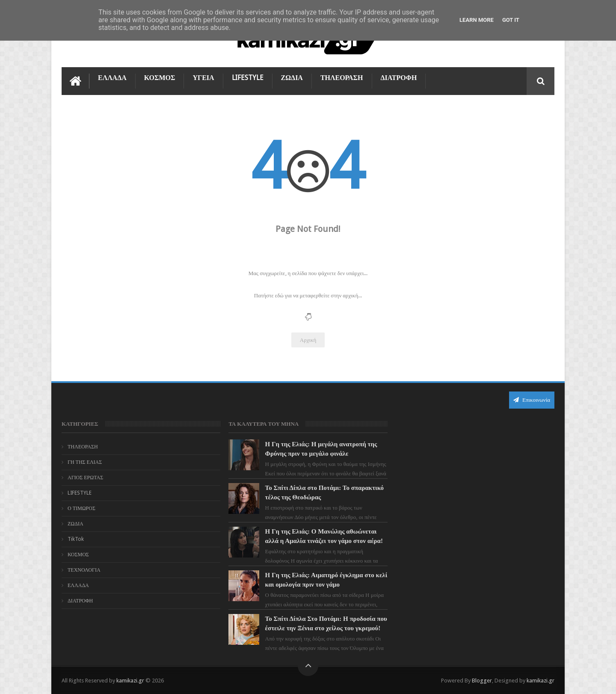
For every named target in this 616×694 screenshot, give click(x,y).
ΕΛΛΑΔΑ (112, 78)
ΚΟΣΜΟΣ (160, 78)
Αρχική (308, 340)
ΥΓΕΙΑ (203, 78)
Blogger (482, 681)
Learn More (477, 20)
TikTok (76, 539)
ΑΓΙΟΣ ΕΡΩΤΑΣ (85, 477)
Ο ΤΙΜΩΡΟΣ (81, 508)
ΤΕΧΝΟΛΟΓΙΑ (84, 570)
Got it (511, 20)
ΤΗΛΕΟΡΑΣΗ (342, 78)
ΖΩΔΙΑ (292, 78)
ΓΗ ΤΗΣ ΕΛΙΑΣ (85, 462)
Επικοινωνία (532, 400)
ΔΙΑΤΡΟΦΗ (399, 78)
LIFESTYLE (248, 78)
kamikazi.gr (130, 681)
